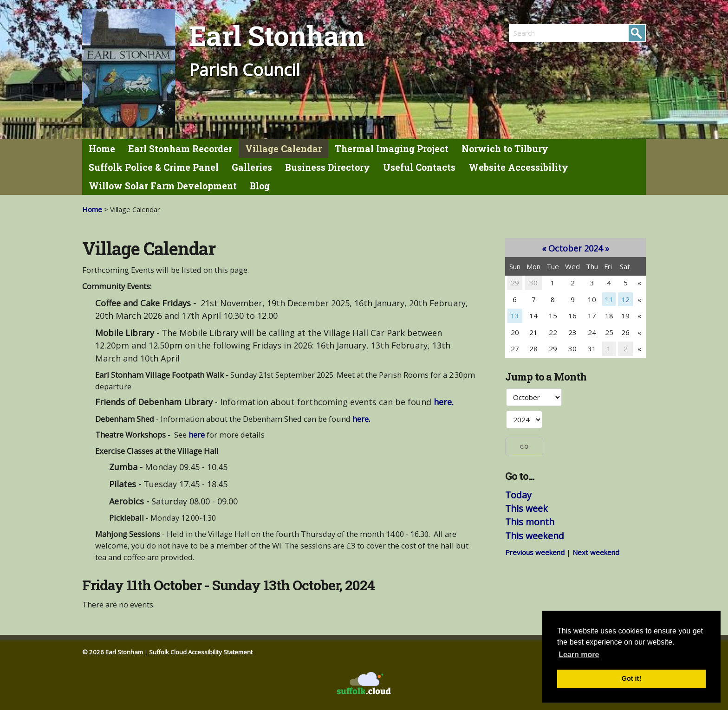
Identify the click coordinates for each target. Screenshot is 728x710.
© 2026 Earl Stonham (113, 652)
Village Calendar (283, 149)
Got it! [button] (631, 678)
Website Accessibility (518, 167)
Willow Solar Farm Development (163, 186)
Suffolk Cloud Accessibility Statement (201, 652)
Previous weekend (535, 552)
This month (530, 522)
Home (102, 149)
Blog (260, 186)
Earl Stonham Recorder (180, 149)
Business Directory (328, 167)
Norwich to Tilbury (505, 149)
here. (444, 402)
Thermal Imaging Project (392, 149)
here (197, 435)
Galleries (252, 167)
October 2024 (575, 248)
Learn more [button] (579, 655)
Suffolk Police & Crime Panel (154, 167)
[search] (543, 33)
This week (526, 508)
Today (518, 495)
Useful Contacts (419, 167)
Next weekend (596, 552)
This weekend (535, 536)
